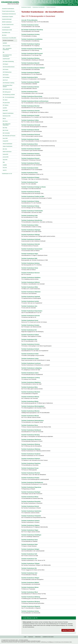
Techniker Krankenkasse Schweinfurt (31, 516)
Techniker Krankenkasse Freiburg (30, 206)
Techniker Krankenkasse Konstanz (30, 344)
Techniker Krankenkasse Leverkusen (31, 363)
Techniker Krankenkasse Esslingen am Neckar (34, 187)
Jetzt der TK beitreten (68, 630)
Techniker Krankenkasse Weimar (30, 587)
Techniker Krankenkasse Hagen (30, 254)
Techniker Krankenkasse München (30, 411)
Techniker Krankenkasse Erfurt (29, 173)
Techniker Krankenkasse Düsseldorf (31, 149)
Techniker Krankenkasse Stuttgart (30, 549)
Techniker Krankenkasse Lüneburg (31, 378)
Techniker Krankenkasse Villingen (30, 578)
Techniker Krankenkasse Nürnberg (30, 435)
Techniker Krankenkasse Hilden (30, 287)
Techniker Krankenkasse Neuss (30, 425)
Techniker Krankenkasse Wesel (30, 592)
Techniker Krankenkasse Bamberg (30, 58)
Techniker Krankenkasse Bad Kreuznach (32, 53)
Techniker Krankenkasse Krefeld (30, 354)
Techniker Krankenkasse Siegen (30, 530)
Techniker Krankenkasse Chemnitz (30, 111)
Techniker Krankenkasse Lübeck (30, 373)
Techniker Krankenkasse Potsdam (30, 478)
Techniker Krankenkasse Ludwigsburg (31, 368)
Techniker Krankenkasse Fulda (29, 216)
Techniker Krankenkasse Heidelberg (31, 278)
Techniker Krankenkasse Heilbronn (31, 282)
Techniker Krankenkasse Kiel (29, 330)
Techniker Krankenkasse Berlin (30, 77)
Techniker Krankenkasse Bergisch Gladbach (33, 68)
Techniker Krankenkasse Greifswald (31, 239)
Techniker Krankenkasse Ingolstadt (31, 297)
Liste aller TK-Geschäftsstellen (29, 20)
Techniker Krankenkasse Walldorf (30, 583)
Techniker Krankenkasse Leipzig (30, 359)
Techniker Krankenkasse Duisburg (30, 154)
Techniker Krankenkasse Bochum (30, 87)
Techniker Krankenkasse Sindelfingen (31, 535)
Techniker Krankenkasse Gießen (30, 225)
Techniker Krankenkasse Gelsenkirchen (32, 220)
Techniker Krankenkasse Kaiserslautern (32, 311)
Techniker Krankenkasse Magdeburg (31, 382)
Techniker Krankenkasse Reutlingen (31, 492)
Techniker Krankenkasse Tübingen (30, 563)
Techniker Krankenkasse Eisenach (30, 158)
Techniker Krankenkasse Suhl (29, 554)
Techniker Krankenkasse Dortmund (31, 135)
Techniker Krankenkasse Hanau (30, 268)
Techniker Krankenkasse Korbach (30, 349)
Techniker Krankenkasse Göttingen (31, 235)
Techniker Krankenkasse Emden (30, 168)
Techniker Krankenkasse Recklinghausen (32, 482)
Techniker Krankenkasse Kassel (30, 320)
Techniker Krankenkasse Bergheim (31, 73)
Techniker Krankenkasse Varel (29, 573)
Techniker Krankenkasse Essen (30, 182)
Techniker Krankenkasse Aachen (30, 25)
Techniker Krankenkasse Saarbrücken (31, 511)
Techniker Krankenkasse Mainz (30, 387)
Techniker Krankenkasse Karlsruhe (31, 316)
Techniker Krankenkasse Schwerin (30, 521)
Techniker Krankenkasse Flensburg (31, 192)
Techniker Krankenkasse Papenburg (31, 463)
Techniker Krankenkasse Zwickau (30, 611)
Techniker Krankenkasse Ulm (29, 568)
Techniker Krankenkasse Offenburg (31, 444)
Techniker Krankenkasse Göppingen (31, 230)
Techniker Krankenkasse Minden (30, 401)
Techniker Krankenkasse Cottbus (30, 120)
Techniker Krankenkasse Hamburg (30, 263)
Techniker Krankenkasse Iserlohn (30, 301)
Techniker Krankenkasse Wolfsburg (31, 597)
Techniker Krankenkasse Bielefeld (30, 82)
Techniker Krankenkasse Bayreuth (30, 63)
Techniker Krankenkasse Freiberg (30, 201)
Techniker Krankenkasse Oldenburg (31, 449)
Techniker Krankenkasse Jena (29, 306)
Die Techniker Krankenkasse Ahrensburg (32, 30)
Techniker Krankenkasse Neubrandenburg (32, 421)
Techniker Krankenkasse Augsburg (31, 44)
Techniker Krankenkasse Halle (29, 258)
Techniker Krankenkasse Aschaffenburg (32, 39)
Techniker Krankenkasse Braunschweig (32, 96)
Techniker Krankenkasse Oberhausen (31, 440)
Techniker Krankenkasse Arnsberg (30, 34)
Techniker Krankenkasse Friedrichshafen (32, 211)
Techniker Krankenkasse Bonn (29, 92)
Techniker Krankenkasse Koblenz (30, 335)
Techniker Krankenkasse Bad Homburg (32, 49)
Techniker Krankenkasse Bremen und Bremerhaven (35, 101)
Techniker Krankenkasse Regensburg (31, 487)
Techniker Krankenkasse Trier (29, 559)
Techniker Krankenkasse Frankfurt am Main (33, 196)
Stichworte (70, 5)
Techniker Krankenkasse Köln (29, 339)
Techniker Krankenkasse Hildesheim (31, 292)
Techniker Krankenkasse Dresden (30, 139)
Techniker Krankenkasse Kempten (30, 325)
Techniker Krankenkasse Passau (30, 468)
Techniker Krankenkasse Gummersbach (32, 249)
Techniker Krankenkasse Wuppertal (31, 606)
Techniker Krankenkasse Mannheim (31, 392)
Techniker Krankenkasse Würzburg (31, 602)
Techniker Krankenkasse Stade (29, 544)
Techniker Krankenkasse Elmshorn (31, 163)
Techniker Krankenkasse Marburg (30, 397)
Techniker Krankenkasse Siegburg (30, 525)
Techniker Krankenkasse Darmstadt (31, 125)
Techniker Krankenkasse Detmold (30, 130)
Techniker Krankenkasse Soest (29, 540)
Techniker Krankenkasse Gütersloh (31, 244)
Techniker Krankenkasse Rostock (30, 506)
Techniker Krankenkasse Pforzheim (31, 473)
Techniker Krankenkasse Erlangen (30, 177)
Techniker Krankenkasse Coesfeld (30, 115)
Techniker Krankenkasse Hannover (31, 273)
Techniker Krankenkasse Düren (30, 144)
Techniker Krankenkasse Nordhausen (31, 430)
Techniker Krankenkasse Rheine (30, 497)
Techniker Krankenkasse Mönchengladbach (33, 406)
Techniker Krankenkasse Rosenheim (31, 502)
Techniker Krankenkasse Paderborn (31, 459)
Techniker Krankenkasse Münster (30, 416)
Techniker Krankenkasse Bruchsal (30, 106)
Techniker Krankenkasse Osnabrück (31, 454)
